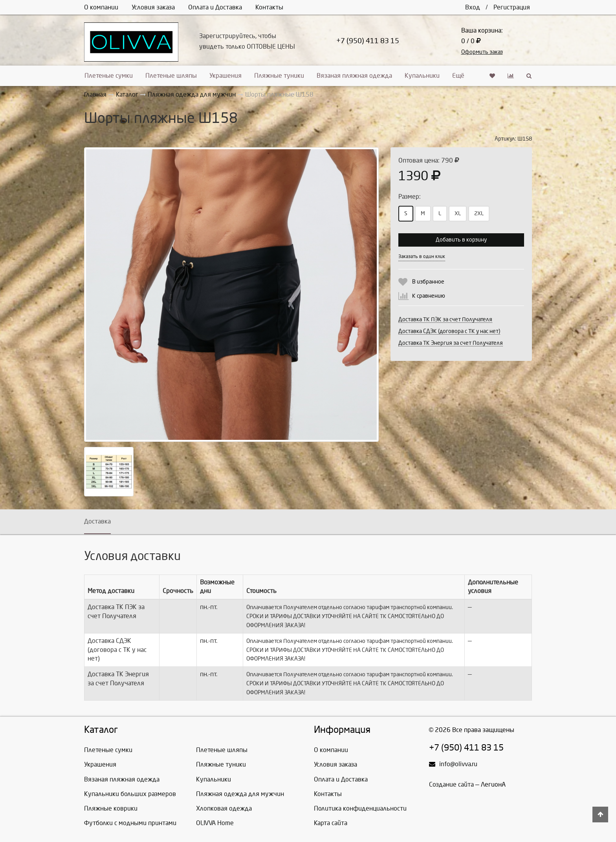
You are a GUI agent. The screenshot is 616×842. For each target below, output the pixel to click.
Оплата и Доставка (215, 7)
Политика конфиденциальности (360, 808)
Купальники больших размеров (130, 794)
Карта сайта (331, 823)
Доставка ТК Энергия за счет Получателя (451, 343)
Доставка (97, 521)
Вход (473, 7)
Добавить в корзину (461, 240)
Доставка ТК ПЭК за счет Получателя (445, 319)
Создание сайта (451, 784)
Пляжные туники (279, 76)
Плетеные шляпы (171, 76)
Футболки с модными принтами (130, 823)
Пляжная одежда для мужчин (240, 794)
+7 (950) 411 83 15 (368, 41)
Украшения (225, 76)
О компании (101, 7)
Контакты (269, 7)
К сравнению (429, 296)
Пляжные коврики (111, 808)
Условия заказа (153, 7)
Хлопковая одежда (224, 808)
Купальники (422, 76)
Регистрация (512, 7)
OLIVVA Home (215, 823)
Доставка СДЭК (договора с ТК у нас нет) (449, 331)
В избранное (428, 282)
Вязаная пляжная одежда (354, 76)
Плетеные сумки (109, 76)
